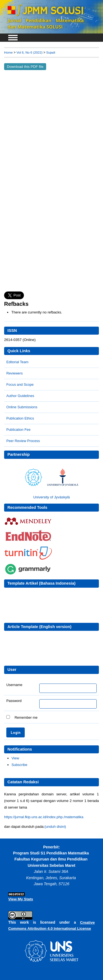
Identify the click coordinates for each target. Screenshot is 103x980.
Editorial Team (17, 362)
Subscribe (20, 765)
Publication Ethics (20, 418)
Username (14, 685)
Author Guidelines (20, 396)
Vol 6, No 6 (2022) (30, 52)
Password (14, 701)
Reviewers (15, 373)
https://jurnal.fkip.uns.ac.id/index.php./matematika (44, 817)
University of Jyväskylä (51, 497)
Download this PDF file (25, 67)
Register (91, 8)
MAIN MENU (13, 38)
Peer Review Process (23, 441)
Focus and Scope (20, 384)
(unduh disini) (55, 827)
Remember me (26, 718)
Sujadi (51, 52)
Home (8, 52)
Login (74, 8)
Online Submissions (22, 407)
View (15, 758)
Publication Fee (18, 430)
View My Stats (21, 899)
